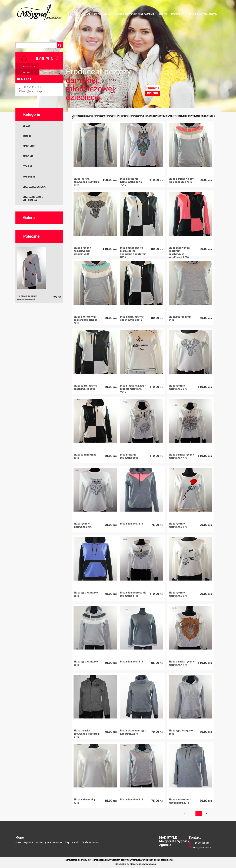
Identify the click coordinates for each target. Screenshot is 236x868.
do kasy (27, 72)
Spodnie (28, 156)
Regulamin (102, 14)
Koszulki (29, 177)
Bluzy (26, 126)
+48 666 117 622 (201, 843)
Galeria (29, 218)
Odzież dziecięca (34, 187)
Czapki (27, 166)
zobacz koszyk (27, 66)
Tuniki (27, 136)
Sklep (163, 14)
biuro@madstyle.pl (32, 91)
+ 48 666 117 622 (31, 87)
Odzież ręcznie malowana (134, 14)
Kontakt (177, 14)
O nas (86, 14)
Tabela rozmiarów (203, 14)
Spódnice (29, 146)
